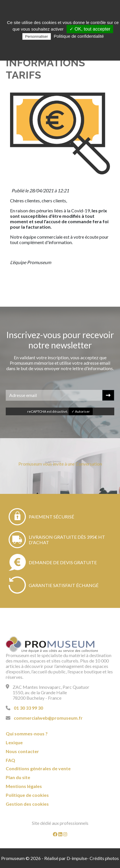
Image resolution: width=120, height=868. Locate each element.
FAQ (10, 760)
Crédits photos (104, 858)
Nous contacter (22, 751)
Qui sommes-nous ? (27, 734)
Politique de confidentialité (79, 36)
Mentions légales (24, 786)
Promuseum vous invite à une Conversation (60, 464)
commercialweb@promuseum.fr (48, 718)
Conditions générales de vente (38, 768)
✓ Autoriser (81, 411)
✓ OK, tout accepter (90, 29)
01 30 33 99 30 (28, 708)
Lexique (14, 742)
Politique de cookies (27, 795)
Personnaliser (37, 36)
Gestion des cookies (27, 804)
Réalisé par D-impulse (66, 858)
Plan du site (18, 777)
